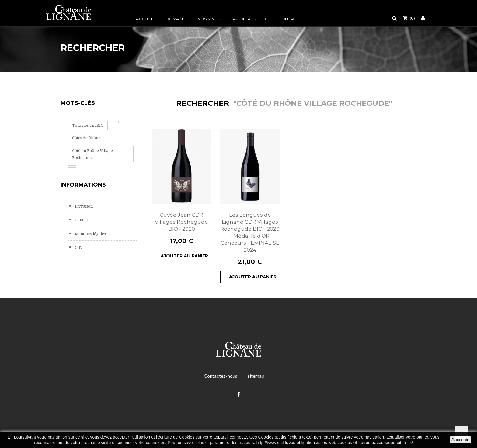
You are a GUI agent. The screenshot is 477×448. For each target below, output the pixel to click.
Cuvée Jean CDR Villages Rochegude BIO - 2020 (181, 222)
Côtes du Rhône (86, 138)
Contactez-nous (221, 376)
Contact (288, 19)
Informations (83, 185)
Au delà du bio (250, 19)
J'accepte (460, 440)
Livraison (83, 206)
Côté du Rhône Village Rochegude (92, 154)
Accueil (145, 19)
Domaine (175, 19)
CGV (78, 248)
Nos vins (207, 19)
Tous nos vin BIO (88, 125)
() (412, 18)
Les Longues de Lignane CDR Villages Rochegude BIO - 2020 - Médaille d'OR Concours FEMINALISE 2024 (250, 232)
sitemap (256, 376)
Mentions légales (90, 234)
